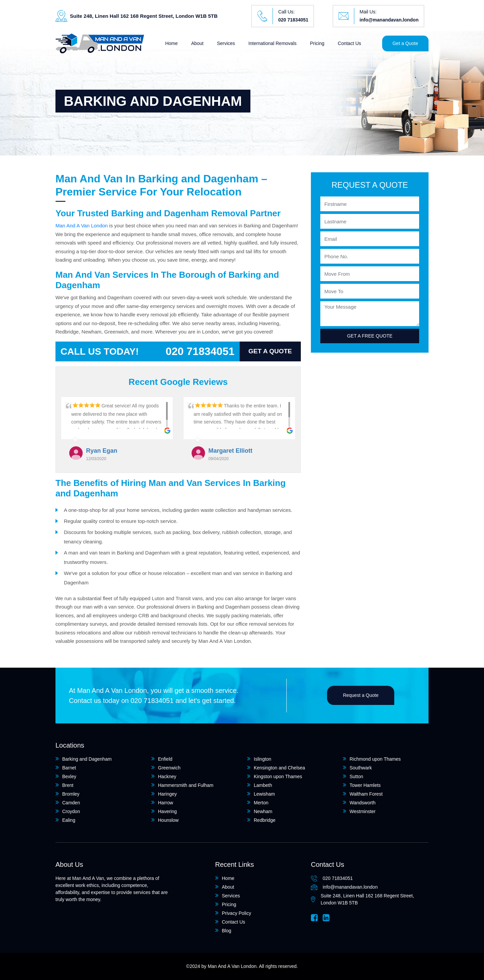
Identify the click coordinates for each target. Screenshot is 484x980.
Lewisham (264, 794)
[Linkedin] (326, 918)
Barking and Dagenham (87, 759)
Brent (68, 785)
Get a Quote (405, 43)
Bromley (71, 794)
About (197, 43)
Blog (227, 931)
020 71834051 (293, 20)
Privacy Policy (236, 913)
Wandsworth (362, 803)
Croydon (71, 811)
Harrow (166, 803)
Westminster (363, 811)
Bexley (69, 776)
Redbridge (265, 820)
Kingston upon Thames (278, 776)
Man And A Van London (82, 226)
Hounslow (168, 820)
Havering (167, 811)
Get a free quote (370, 336)
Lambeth (263, 785)
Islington (263, 759)
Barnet (69, 768)
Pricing (317, 43)
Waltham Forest (366, 794)
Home (171, 43)
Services (226, 43)
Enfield (165, 759)
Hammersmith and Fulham (186, 785)
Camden (71, 803)
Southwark (361, 768)
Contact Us (349, 43)
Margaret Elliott (230, 451)
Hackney (167, 776)
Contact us (85, 701)
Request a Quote (361, 695)
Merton (261, 803)
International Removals (272, 43)
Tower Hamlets (365, 785)
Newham (263, 811)
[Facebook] (314, 918)
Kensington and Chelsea (279, 768)
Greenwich (169, 768)
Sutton (356, 776)
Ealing (69, 820)
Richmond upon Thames (375, 759)
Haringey (167, 794)
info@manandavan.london (389, 20)
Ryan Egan (102, 451)
